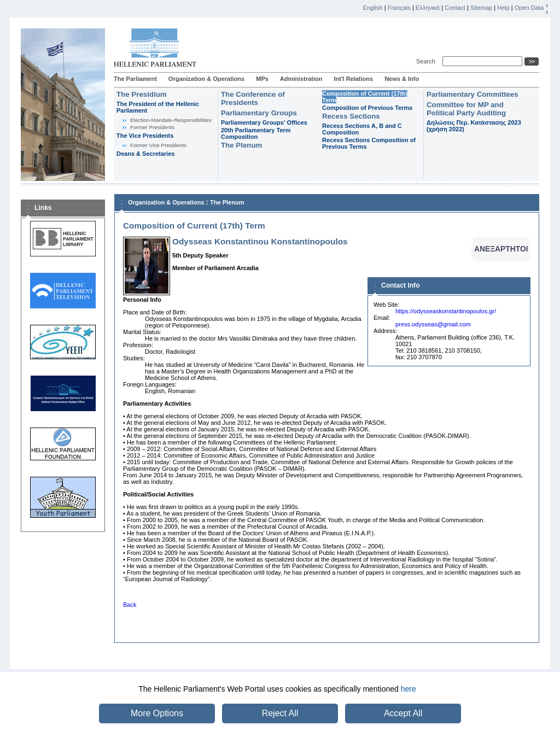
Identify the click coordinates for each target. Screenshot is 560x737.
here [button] (409, 689)
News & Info (402, 79)
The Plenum (241, 145)
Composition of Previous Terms (367, 108)
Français (399, 8)
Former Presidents (152, 127)
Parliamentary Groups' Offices (264, 122)
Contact (455, 8)
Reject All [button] (280, 713)
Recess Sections (351, 116)
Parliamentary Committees (472, 94)
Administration (301, 79)
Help (503, 8)
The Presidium (142, 94)
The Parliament (135, 79)
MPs (262, 79)
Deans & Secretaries (145, 154)
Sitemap (481, 8)
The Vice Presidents (145, 136)
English (373, 8)
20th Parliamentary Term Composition (256, 133)
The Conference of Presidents (253, 98)
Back (130, 605)
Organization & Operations (206, 79)
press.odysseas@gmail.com (433, 324)
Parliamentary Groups (259, 113)
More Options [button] (157, 713)
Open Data (529, 8)
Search (427, 61)
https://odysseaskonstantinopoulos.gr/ (446, 311)
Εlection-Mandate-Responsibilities (171, 120)
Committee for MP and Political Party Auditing (466, 109)
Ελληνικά (428, 8)
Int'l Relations (353, 79)
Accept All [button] (403, 713)
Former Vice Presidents (158, 145)
